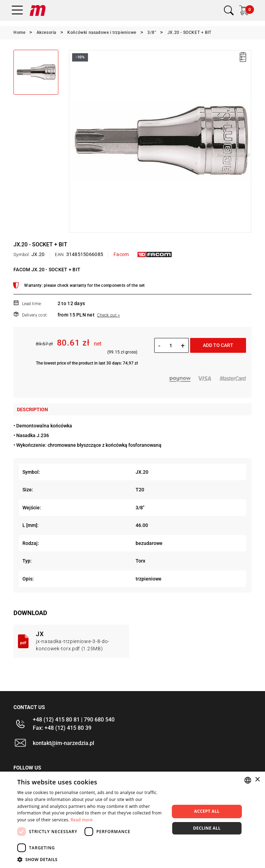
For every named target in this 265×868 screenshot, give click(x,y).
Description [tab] (32, 409)
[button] (91, 859)
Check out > (108, 315)
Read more (82, 820)
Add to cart (218, 345)
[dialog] (132, 820)
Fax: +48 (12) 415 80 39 (62, 728)
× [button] (257, 780)
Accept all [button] (207, 811)
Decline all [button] (207, 828)
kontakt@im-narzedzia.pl (63, 743)
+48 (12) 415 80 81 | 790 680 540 (74, 720)
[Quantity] (171, 346)
